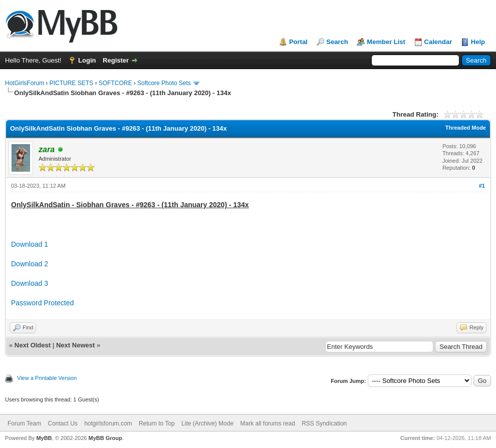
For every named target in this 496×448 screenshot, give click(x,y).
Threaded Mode (466, 128)
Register (116, 60)
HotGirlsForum (25, 83)
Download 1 (30, 244)
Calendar (438, 42)
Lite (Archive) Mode (207, 423)
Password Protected (42, 303)
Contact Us (62, 423)
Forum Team (24, 423)
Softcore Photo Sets (164, 83)
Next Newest (75, 345)
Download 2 (30, 264)
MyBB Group (105, 438)
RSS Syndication (324, 423)
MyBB (44, 438)
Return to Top (157, 423)
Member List (386, 42)
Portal (298, 42)
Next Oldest (33, 345)
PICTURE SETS (71, 83)
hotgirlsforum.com (108, 423)
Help (478, 42)
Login (87, 60)
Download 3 (30, 283)
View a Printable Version (47, 378)
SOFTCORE (115, 83)
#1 (482, 186)
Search (337, 42)
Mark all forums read (267, 423)
